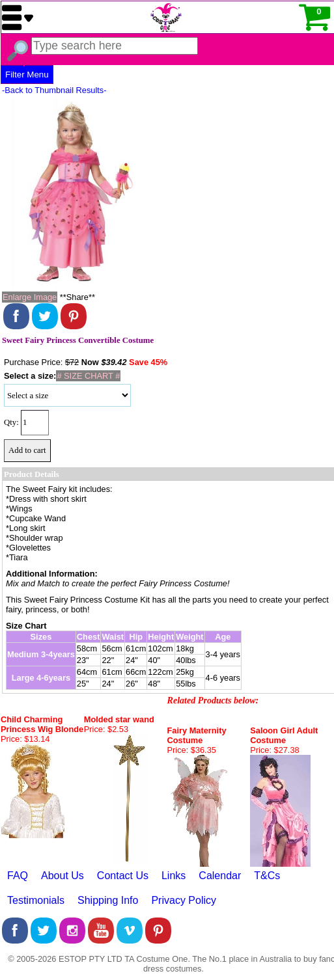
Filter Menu (27, 75)
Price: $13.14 (25, 739)
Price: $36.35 (192, 750)
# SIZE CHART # (88, 376)
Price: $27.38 (274, 750)
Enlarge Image (30, 297)
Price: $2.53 (106, 729)
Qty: (11, 422)
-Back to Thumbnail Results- (54, 90)
